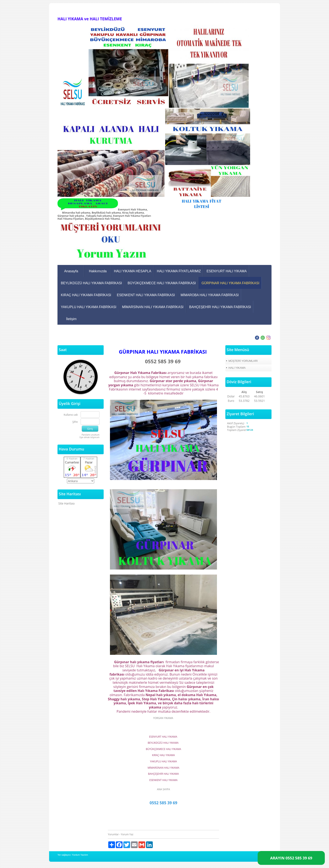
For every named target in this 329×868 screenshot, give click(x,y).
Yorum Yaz (127, 834)
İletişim (71, 319)
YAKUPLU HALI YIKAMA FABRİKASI (89, 307)
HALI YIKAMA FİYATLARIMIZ (179, 271)
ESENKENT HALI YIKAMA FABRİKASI (146, 295)
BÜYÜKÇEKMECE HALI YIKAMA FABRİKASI (162, 283)
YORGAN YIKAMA (163, 718)
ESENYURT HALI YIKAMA (227, 271)
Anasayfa (71, 271)
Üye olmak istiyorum (89, 437)
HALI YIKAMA (237, 368)
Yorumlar (113, 834)
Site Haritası (67, 503)
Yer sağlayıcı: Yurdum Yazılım (73, 855)
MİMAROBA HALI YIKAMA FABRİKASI (210, 295)
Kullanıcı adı (71, 415)
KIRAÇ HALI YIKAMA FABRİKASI (86, 295)
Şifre (75, 422)
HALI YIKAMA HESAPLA (133, 271)
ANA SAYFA (163, 789)
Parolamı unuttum (91, 435)
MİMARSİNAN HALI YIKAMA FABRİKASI (153, 307)
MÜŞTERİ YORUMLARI (243, 361)
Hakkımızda (98, 271)
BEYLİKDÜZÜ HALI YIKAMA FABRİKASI (91, 283)
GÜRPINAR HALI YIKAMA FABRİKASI (230, 283)
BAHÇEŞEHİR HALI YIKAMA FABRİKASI (220, 307)
